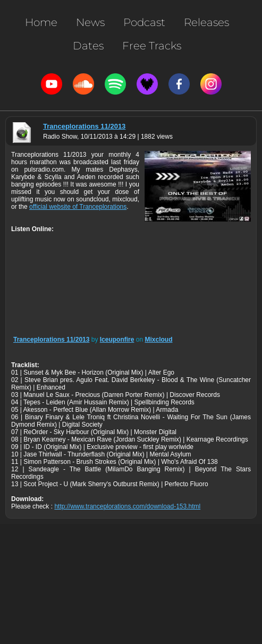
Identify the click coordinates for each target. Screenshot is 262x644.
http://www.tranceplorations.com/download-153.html (127, 506)
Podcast (144, 22)
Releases (206, 22)
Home (41, 22)
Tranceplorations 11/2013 (84, 126)
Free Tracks (152, 46)
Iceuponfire (117, 340)
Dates (88, 46)
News (90, 22)
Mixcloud (158, 340)
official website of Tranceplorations (78, 207)
